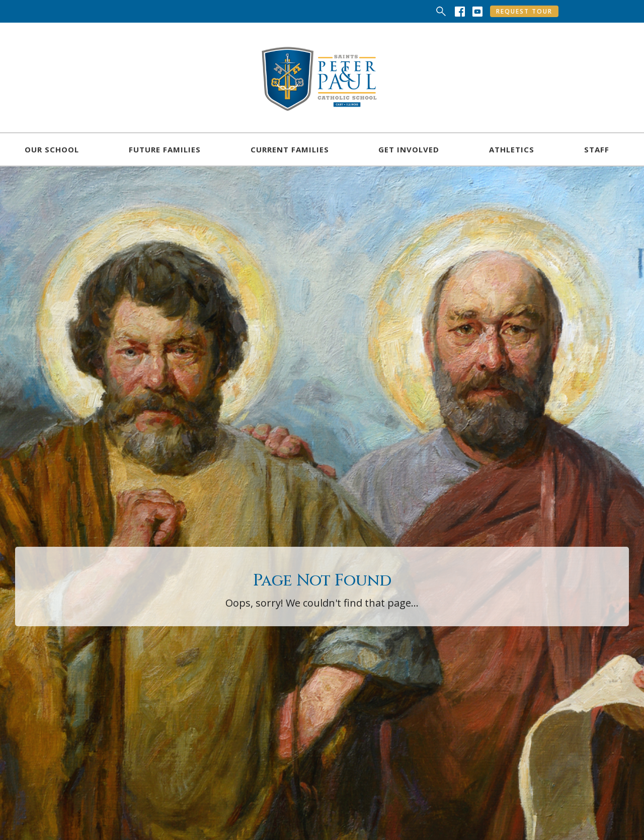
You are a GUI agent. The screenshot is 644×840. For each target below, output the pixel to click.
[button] (52, 149)
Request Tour (524, 11)
